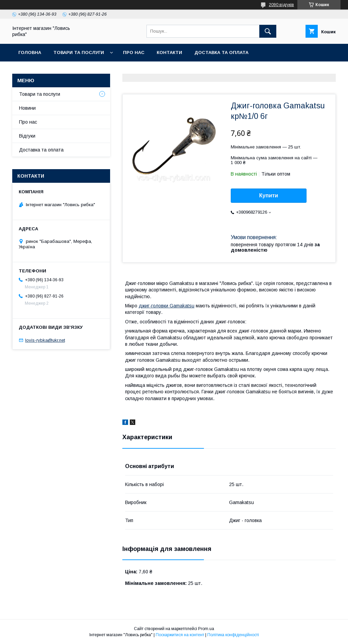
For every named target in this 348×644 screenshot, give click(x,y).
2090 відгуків (281, 5)
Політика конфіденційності (233, 635)
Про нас (134, 52)
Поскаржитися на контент (180, 635)
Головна (30, 52)
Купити (269, 195)
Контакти (169, 52)
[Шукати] (268, 31)
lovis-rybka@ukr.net (45, 340)
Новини (27, 108)
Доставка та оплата (221, 52)
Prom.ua (206, 629)
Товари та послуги (79, 52)
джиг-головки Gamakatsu (167, 306)
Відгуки (27, 136)
